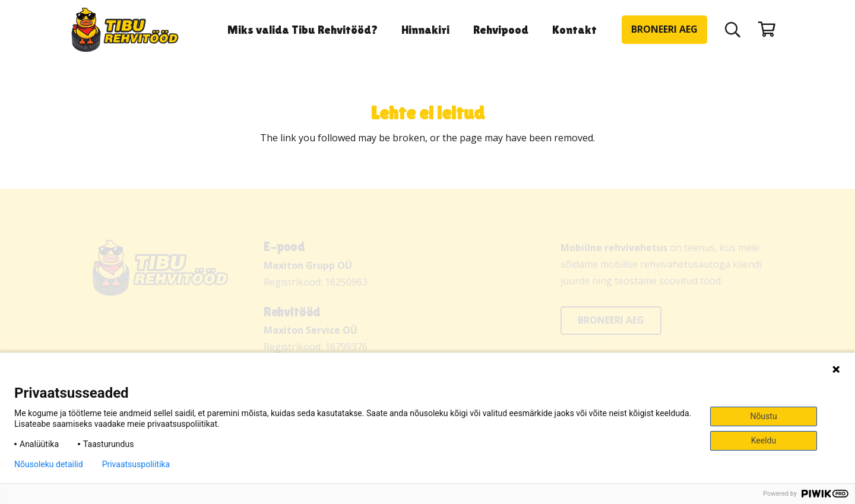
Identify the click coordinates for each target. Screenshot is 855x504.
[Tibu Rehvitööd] (125, 30)
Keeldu (764, 440)
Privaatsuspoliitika (136, 464)
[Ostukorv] (767, 29)
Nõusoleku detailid (49, 464)
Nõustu (763, 416)
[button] (733, 30)
